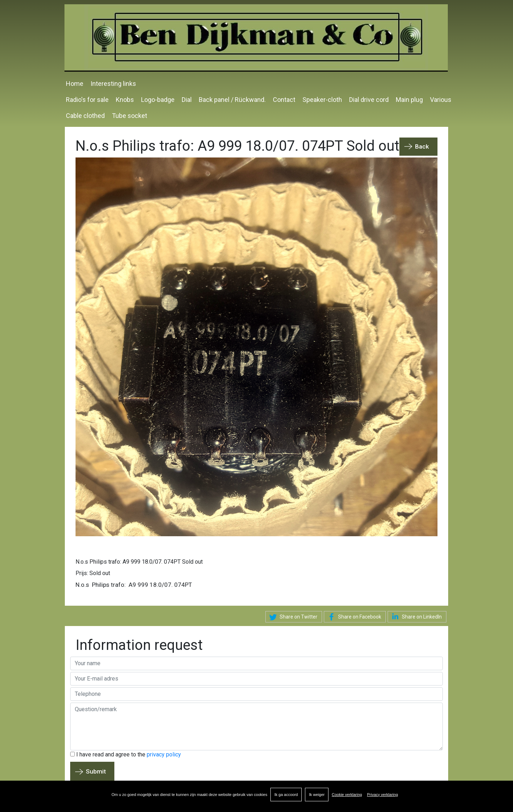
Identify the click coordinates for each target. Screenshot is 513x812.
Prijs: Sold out (93, 573)
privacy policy (164, 754)
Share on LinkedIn (416, 616)
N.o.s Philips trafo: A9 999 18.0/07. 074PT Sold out (139, 562)
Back (422, 146)
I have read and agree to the (126, 754)
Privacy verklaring (382, 795)
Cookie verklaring (347, 795)
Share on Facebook (353, 617)
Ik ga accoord (286, 795)
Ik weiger (317, 795)
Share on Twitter (292, 617)
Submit (96, 771)
